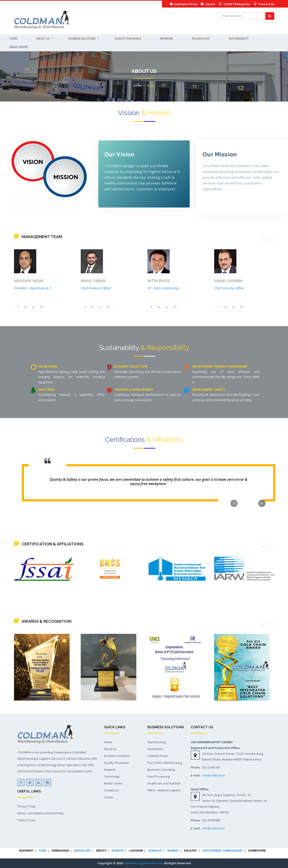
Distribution (155, 749)
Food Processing (159, 776)
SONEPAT (118, 851)
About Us (43, 39)
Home (13, 39)
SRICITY (101, 851)
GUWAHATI (155, 851)
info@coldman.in (213, 775)
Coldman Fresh (158, 756)
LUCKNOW (136, 851)
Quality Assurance (128, 39)
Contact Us (266, 4)
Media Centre (19, 47)
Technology (201, 39)
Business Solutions (82, 39)
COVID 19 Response (237, 4)
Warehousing (157, 742)
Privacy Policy (26, 806)
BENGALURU (83, 851)
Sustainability (239, 39)
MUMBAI (173, 851)
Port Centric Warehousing (165, 763)
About (150, 86)
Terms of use (26, 820)
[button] (234, 503)
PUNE (43, 851)
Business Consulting (161, 770)
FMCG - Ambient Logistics (164, 790)
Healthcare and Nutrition (164, 783)
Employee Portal (186, 4)
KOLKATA (191, 851)
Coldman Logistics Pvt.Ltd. (143, 863)
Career (210, 4)
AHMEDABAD (60, 851)
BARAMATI (26, 851)
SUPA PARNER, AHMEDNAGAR (224, 851)
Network (166, 39)
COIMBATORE (257, 851)
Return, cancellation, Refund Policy (41, 813)
